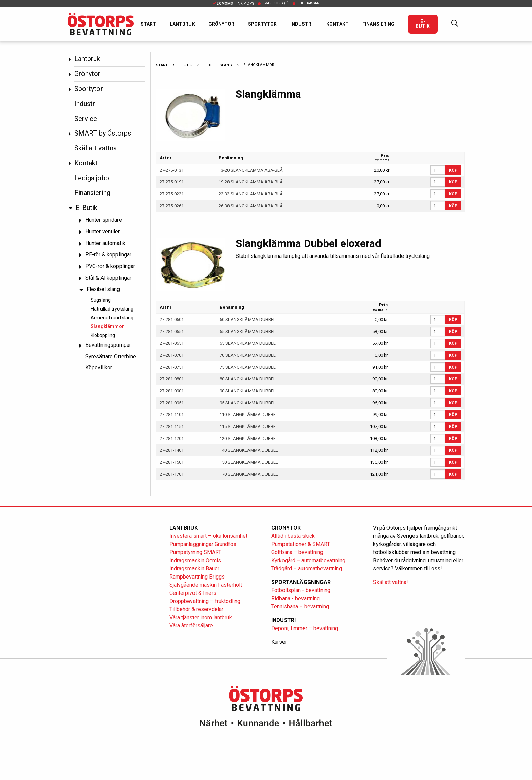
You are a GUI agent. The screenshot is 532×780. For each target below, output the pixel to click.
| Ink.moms (233, 4)
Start (148, 24)
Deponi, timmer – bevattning (305, 628)
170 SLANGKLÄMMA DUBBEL (249, 474)
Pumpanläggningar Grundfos (203, 544)
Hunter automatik (105, 243)
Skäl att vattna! (391, 582)
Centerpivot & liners (193, 593)
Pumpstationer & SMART (301, 544)
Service (86, 119)
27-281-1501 (172, 462)
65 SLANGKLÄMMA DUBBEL (248, 343)
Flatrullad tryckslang (112, 309)
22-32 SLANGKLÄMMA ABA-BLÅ (251, 194)
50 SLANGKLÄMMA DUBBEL (248, 320)
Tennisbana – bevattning (300, 607)
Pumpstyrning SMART (195, 552)
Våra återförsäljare (191, 626)
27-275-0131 (172, 170)
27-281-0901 (172, 391)
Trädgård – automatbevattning (307, 569)
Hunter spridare (104, 220)
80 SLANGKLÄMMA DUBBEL (248, 379)
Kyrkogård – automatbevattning (308, 560)
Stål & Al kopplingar (108, 278)
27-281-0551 (172, 331)
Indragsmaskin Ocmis (195, 560)
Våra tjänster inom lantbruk (201, 617)
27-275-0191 (172, 182)
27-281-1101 (172, 415)
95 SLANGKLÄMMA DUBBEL (248, 403)
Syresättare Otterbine (111, 357)
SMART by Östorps (103, 133)
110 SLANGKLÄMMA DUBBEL (249, 415)
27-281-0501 (172, 320)
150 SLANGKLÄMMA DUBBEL (249, 462)
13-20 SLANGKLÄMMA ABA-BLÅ (251, 170)
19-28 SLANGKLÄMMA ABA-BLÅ (251, 182)
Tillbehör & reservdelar (196, 609)
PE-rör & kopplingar (108, 255)
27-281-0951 (172, 403)
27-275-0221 (172, 194)
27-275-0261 (172, 206)
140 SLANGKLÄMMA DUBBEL (249, 450)
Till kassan (310, 3)
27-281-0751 (172, 367)
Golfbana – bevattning (297, 552)
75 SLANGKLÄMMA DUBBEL (248, 367)
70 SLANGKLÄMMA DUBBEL (248, 355)
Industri (301, 24)
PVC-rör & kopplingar (110, 267)
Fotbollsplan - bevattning (301, 590)
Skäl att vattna (96, 148)
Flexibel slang (103, 290)
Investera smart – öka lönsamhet (208, 536)
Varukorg (277, 3)
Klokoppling (103, 335)
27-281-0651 (172, 343)
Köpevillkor (99, 367)
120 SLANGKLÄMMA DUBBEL (249, 438)
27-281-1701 (172, 474)
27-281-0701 (172, 355)
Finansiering (378, 24)
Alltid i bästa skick (293, 536)
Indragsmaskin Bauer (194, 569)
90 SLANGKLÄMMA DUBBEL (248, 391)
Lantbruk (182, 24)
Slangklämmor (107, 326)
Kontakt (337, 24)
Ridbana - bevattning (296, 598)
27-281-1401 (172, 450)
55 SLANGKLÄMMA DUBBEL (248, 331)
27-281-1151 (172, 427)
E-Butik (423, 24)
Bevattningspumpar (108, 345)
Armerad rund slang (112, 318)
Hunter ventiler (103, 232)
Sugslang (101, 300)
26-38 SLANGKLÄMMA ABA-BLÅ (251, 206)
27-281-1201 (172, 438)
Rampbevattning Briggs (198, 577)
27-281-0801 (172, 379)
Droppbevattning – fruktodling (205, 601)
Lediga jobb (92, 178)
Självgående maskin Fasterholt (206, 585)
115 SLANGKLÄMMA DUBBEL (249, 427)
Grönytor (221, 24)
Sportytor (262, 24)
